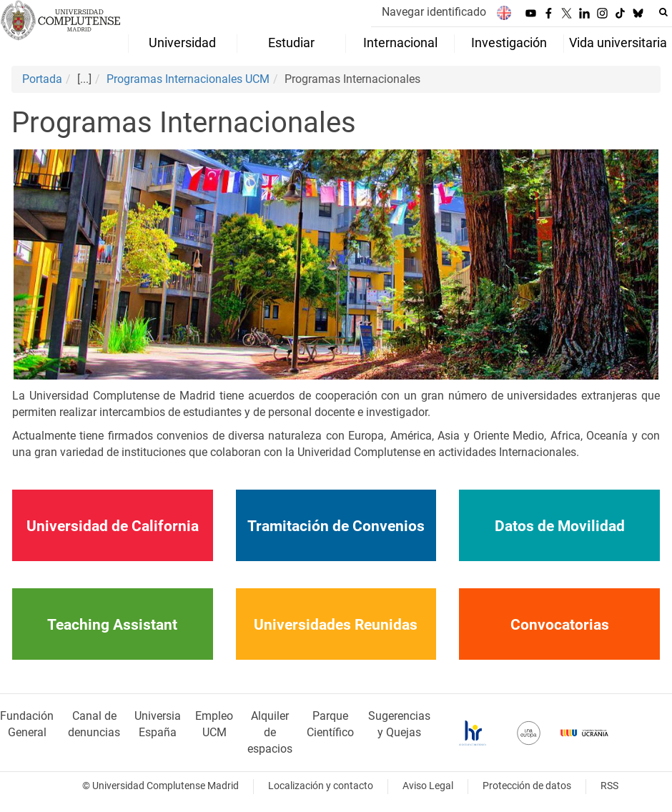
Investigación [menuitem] (509, 43)
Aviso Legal (428, 786)
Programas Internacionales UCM (188, 79)
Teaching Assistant (112, 625)
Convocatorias (560, 625)
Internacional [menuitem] (400, 43)
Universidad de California (113, 526)
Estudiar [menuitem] (291, 43)
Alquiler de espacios (270, 732)
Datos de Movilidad (560, 526)
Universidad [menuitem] (182, 43)
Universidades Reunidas (336, 625)
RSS (609, 786)
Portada (42, 79)
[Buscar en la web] (663, 12)
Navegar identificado (434, 12)
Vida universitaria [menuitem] (618, 43)
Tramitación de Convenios (336, 526)
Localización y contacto (321, 786)
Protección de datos (527, 786)
